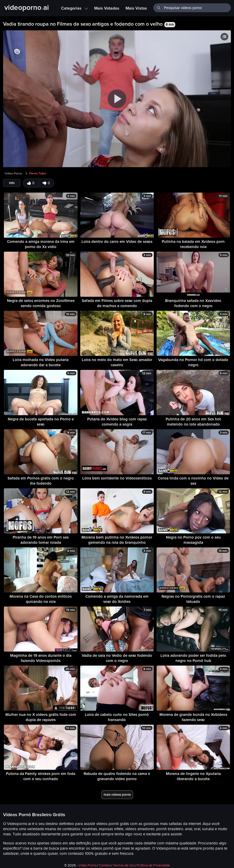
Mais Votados (107, 8)
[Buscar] (159, 7)
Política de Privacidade (153, 865)
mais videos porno (117, 795)
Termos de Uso (124, 865)
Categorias (75, 8)
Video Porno (13, 173)
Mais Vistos (136, 8)
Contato (105, 865)
